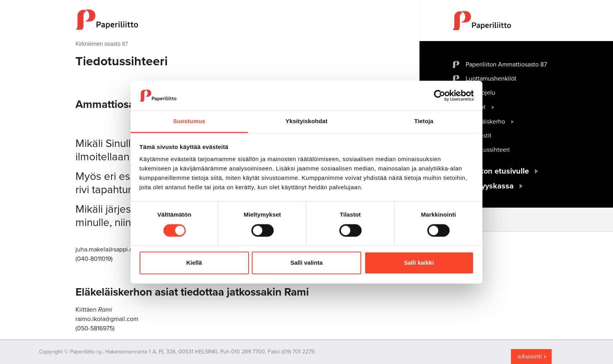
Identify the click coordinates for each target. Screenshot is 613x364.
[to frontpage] (232, 20)
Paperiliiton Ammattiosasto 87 (506, 65)
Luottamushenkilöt (491, 79)
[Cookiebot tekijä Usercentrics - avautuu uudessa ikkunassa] (440, 95)
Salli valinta (307, 263)
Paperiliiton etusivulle (491, 171)
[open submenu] (493, 107)
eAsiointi (530, 357)
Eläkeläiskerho (485, 122)
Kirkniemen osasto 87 (102, 44)
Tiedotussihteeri (488, 150)
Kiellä (194, 263)
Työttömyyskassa (483, 186)
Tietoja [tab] (424, 121)
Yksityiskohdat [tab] (306, 121)
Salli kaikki (419, 263)
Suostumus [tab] (189, 121)
